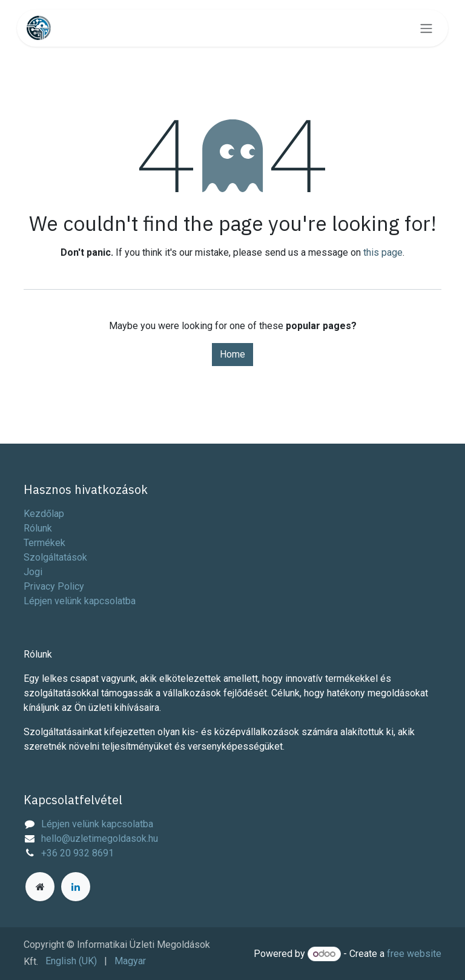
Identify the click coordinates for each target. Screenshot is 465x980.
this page (383, 252)
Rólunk (38, 528)
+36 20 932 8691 (77, 853)
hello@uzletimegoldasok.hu (100, 838)
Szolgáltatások (55, 557)
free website (414, 954)
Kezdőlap (44, 514)
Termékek (45, 543)
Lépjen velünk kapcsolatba (80, 601)
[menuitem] (71, 961)
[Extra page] (40, 887)
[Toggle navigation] (426, 28)
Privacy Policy (54, 586)
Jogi (33, 572)
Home (232, 354)
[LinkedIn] (76, 887)
